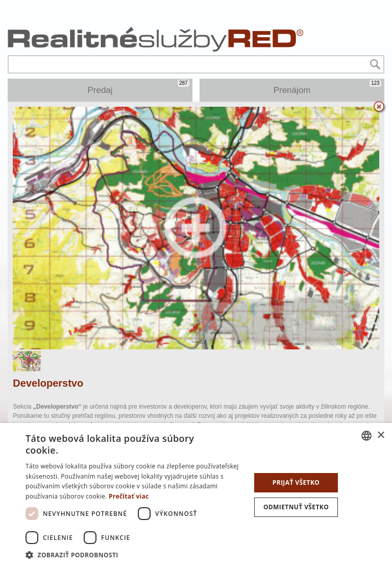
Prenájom (327, 87)
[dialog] (196, 495)
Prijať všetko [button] (296, 482)
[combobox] (366, 436)
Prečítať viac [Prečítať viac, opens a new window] (129, 496)
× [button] (381, 435)
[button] (135, 554)
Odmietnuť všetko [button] (296, 507)
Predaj (138, 87)
